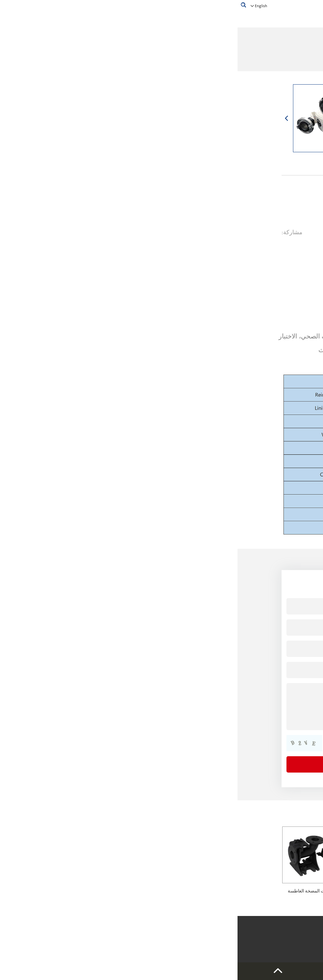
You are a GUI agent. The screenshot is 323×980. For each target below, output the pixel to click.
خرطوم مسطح (129, 54)
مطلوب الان (191, 257)
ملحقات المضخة (163, 54)
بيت (205, 54)
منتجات (190, 54)
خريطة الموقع (106, 930)
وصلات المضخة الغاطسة (73, 891)
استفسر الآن (246, 209)
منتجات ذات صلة (252, 815)
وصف (249, 257)
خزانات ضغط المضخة (251, 891)
